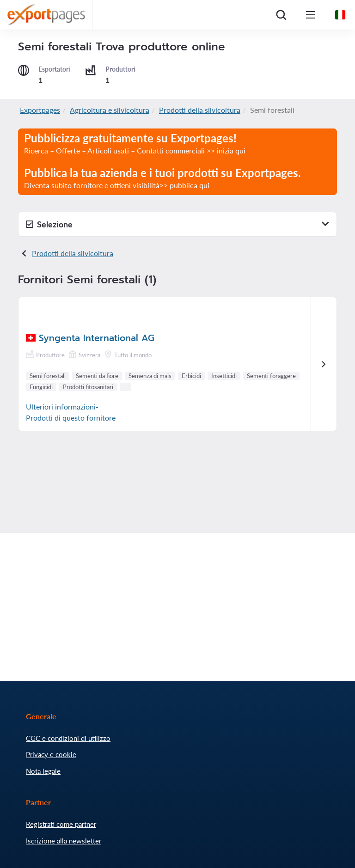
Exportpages (40, 110)
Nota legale (43, 771)
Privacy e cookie (51, 754)
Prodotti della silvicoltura (200, 110)
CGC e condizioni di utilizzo (68, 738)
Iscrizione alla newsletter (64, 841)
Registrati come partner (61, 824)
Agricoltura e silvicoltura (110, 110)
